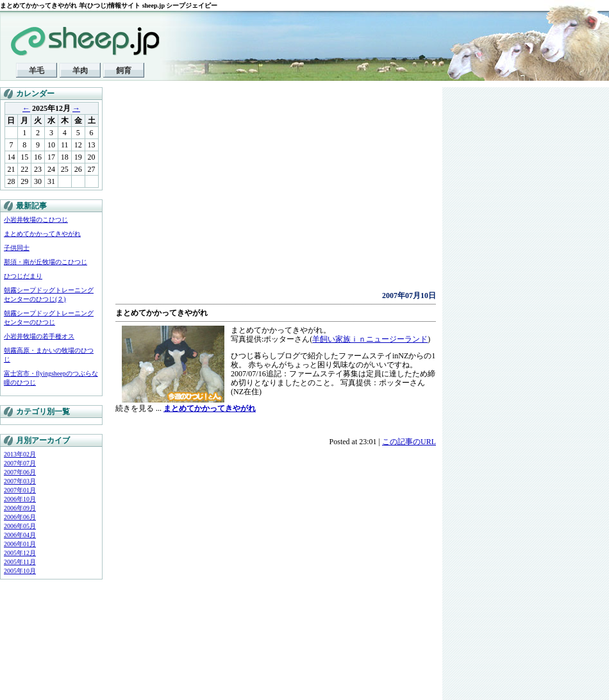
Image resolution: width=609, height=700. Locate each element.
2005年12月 (20, 553)
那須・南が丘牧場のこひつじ (46, 262)
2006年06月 (20, 517)
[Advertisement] (246, 192)
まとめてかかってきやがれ (42, 234)
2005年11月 (20, 562)
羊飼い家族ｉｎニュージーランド (370, 339)
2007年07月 (20, 463)
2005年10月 (20, 571)
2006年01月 (20, 544)
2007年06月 (20, 472)
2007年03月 (20, 481)
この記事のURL (409, 442)
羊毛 (37, 71)
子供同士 (17, 248)
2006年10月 (20, 499)
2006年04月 (20, 535)
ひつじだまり (23, 276)
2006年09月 (20, 508)
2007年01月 (20, 490)
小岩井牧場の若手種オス (39, 336)
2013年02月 (20, 454)
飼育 (124, 71)
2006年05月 (20, 526)
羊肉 (80, 71)
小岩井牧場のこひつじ (36, 220)
